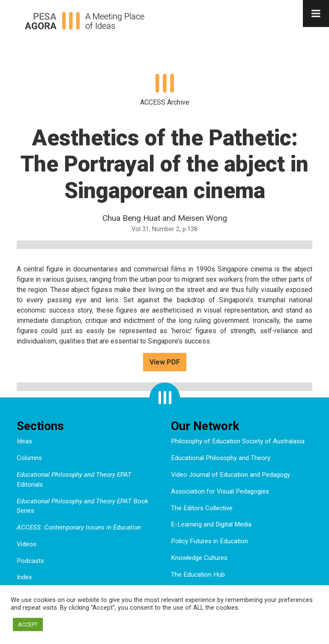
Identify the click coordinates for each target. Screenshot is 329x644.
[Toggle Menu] (316, 14)
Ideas (24, 441)
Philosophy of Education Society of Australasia (238, 441)
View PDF (165, 362)
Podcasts (30, 561)
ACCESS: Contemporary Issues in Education (79, 527)
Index (24, 577)
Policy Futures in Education (209, 541)
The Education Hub (198, 575)
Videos (27, 544)
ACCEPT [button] (28, 624)
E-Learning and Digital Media (211, 524)
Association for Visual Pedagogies (220, 491)
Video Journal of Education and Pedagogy (230, 475)
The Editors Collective (202, 508)
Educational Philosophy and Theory (221, 458)
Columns (29, 458)
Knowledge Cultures (199, 558)
